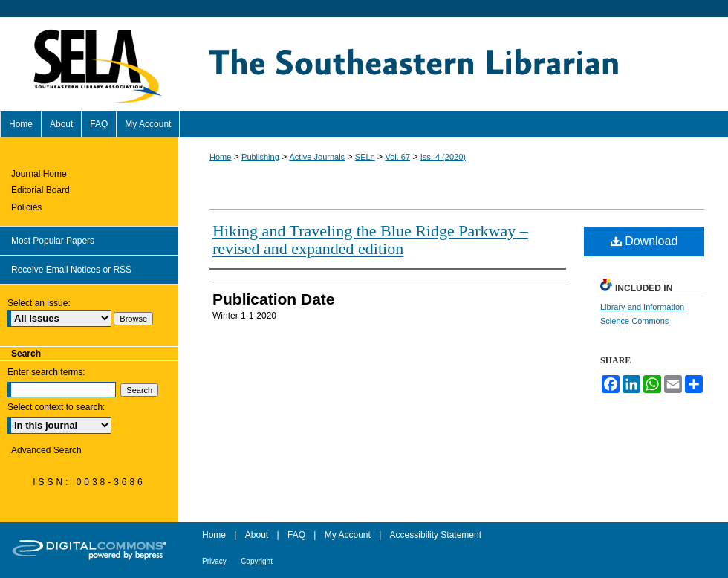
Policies (26, 207)
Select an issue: (39, 303)
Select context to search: (56, 407)
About (257, 535)
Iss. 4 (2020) (443, 157)
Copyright (257, 561)
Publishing (260, 157)
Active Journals (318, 157)
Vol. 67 (397, 157)
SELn (365, 157)
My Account (348, 535)
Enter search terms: (46, 372)
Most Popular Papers (53, 241)
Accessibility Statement (436, 535)
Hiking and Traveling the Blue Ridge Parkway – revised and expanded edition (370, 240)
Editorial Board (40, 190)
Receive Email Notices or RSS (71, 270)
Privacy (214, 561)
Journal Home (39, 174)
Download (644, 241)
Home (220, 157)
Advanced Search (46, 450)
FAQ (296, 535)
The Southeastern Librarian (453, 64)
